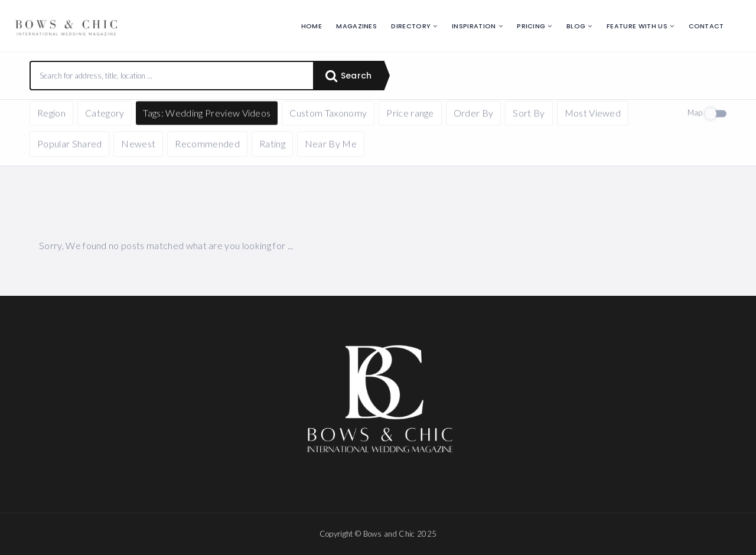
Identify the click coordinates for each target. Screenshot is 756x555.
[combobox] (172, 76)
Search (348, 76)
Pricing (531, 26)
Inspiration (474, 26)
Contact (706, 26)
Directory (411, 26)
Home (312, 26)
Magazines (356, 26)
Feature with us (637, 26)
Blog (576, 26)
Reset (140, 117)
